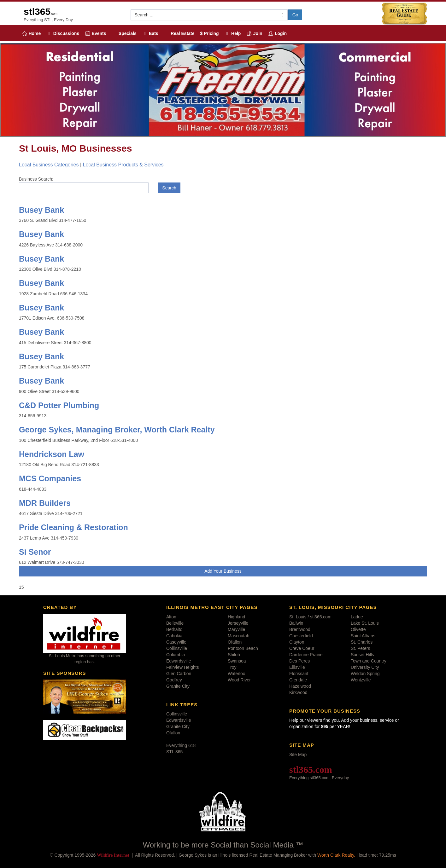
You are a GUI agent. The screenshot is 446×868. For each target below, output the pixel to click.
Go (295, 15)
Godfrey (174, 680)
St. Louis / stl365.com (310, 617)
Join (254, 33)
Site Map (298, 755)
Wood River (239, 680)
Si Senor (35, 552)
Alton (171, 617)
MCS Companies (50, 478)
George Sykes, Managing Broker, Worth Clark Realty (117, 430)
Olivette (358, 629)
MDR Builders (45, 503)
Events (95, 33)
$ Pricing (210, 33)
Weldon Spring (365, 674)
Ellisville (297, 667)
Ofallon (235, 642)
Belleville (175, 623)
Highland (236, 617)
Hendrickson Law (52, 454)
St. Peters (360, 648)
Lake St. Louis (365, 623)
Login (278, 33)
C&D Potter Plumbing (59, 405)
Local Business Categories (49, 165)
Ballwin (296, 623)
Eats (150, 33)
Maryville (236, 629)
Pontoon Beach (243, 648)
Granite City (178, 686)
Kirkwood (298, 692)
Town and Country (369, 661)
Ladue (357, 617)
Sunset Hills (362, 655)
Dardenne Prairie (306, 655)
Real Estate (179, 33)
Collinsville (177, 648)
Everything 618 (181, 745)
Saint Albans (363, 636)
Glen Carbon (179, 674)
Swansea (237, 661)
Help (233, 33)
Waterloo (237, 674)
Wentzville (361, 680)
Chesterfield (301, 636)
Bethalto (174, 629)
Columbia (176, 655)
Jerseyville (238, 623)
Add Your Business (223, 571)
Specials (124, 33)
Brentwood (300, 629)
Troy (232, 667)
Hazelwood (300, 686)
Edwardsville (179, 661)
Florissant (299, 674)
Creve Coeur (302, 648)
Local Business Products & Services (123, 165)
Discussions (63, 33)
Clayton (297, 642)
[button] (209, 15)
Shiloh (234, 655)
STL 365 (174, 752)
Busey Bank (41, 210)
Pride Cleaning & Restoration (73, 527)
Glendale (298, 680)
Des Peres (299, 661)
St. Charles (362, 642)
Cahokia (174, 636)
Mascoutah (238, 636)
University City (365, 667)
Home (31, 33)
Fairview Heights (182, 667)
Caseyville (176, 642)
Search (169, 188)
